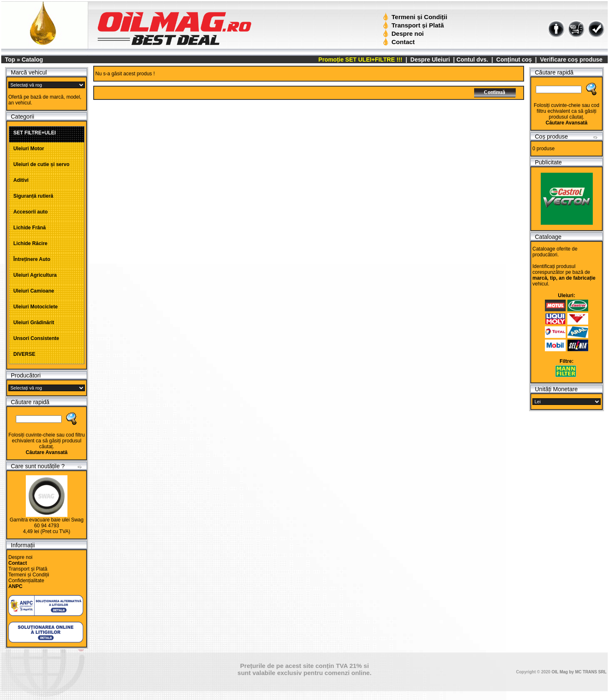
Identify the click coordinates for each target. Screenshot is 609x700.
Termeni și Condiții (416, 17)
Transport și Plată (414, 25)
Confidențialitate (26, 581)
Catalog (32, 60)
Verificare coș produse (571, 60)
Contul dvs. (472, 60)
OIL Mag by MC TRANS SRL (579, 672)
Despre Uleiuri (429, 60)
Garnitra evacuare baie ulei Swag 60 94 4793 (46, 523)
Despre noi (404, 34)
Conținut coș (514, 60)
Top (10, 60)
